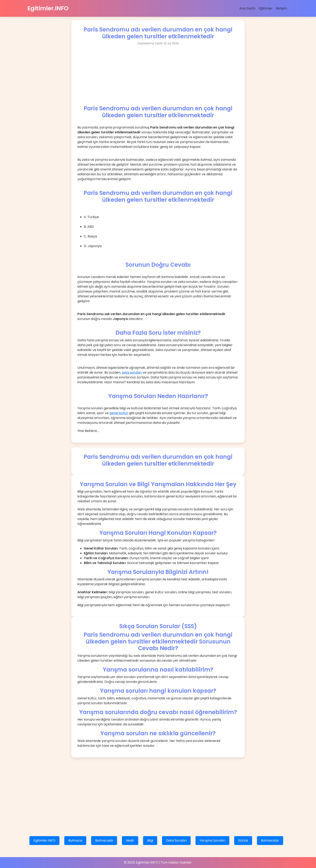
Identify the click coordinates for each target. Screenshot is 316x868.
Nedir (130, 840)
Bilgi (150, 840)
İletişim (281, 8)
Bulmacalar (270, 840)
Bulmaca (75, 840)
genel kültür (119, 413)
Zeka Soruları (176, 840)
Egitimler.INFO (48, 8)
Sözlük (243, 840)
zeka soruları (132, 372)
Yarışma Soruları (212, 840)
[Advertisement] (158, 77)
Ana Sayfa (247, 8)
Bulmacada (104, 840)
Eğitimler (266, 8)
